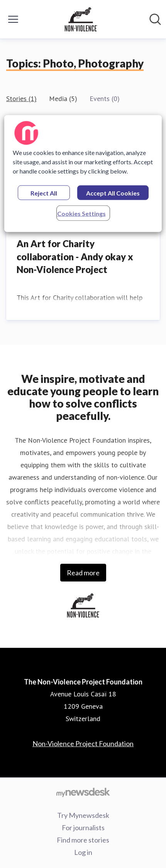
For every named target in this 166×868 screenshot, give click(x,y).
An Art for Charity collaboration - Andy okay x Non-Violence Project (75, 256)
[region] (83, 173)
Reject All (44, 193)
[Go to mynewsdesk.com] (83, 792)
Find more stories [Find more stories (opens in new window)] (83, 840)
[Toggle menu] (13, 19)
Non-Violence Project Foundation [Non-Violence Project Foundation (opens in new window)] (83, 743)
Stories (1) (21, 99)
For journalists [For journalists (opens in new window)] (83, 828)
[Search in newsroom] (155, 19)
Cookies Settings (81, 213)
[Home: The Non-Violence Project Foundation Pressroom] (81, 19)
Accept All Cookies (113, 193)
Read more (83, 573)
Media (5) (63, 99)
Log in (83, 852)
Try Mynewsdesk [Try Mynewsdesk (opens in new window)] (83, 815)
